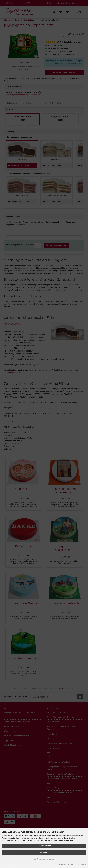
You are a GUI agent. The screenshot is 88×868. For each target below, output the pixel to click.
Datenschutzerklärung (67, 864)
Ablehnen (44, 853)
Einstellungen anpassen (44, 859)
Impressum (82, 864)
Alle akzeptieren (44, 846)
